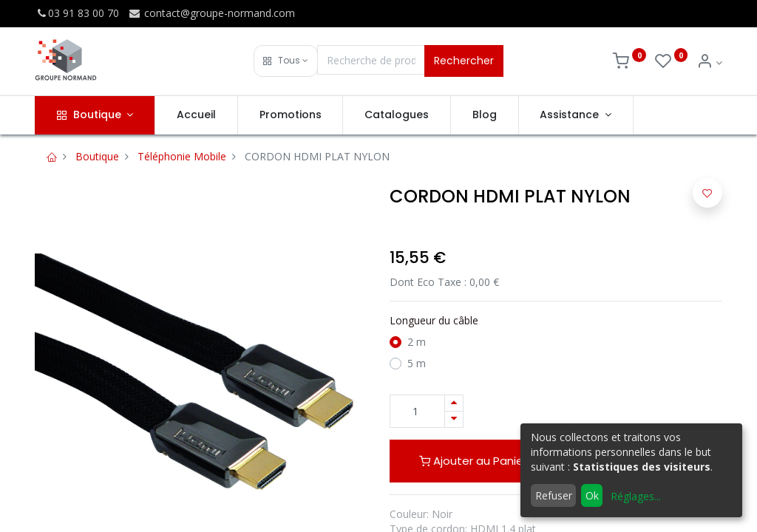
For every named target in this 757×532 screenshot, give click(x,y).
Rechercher (464, 61)
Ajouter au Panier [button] (473, 461)
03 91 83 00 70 (77, 13)
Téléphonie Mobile (182, 156)
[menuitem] (196, 115)
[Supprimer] (454, 419)
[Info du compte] (709, 62)
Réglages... (636, 496)
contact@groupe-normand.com (211, 13)
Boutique (97, 156)
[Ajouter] (454, 403)
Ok (592, 495)
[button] (286, 61)
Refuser (554, 495)
